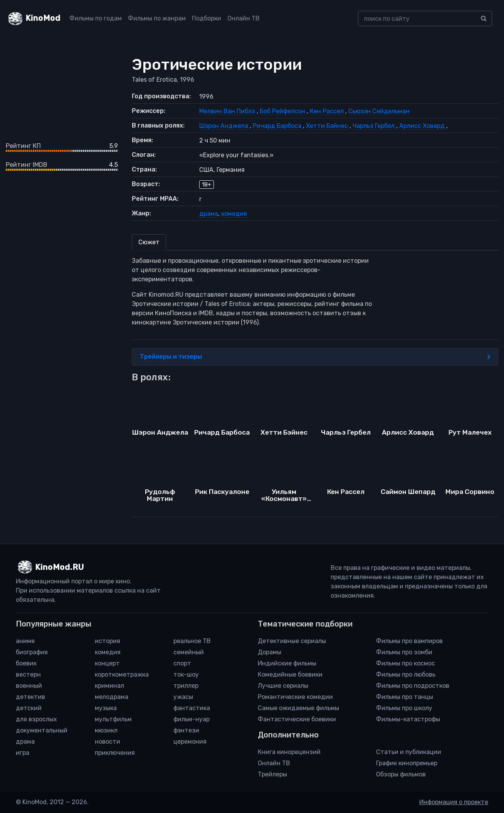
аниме (25, 641)
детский (29, 708)
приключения (115, 753)
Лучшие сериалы (283, 686)
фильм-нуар (192, 719)
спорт (182, 663)
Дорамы (270, 652)
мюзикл (106, 730)
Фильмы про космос (406, 663)
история (108, 641)
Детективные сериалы (292, 641)
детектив (30, 697)
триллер (186, 686)
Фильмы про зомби (404, 652)
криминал (109, 686)
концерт (107, 663)
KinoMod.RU (60, 567)
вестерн (28, 674)
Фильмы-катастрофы (408, 719)
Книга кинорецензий (289, 752)
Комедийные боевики (290, 674)
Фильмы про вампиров (409, 641)
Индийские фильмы (287, 663)
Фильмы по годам (96, 18)
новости (108, 742)
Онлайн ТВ (244, 18)
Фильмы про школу (404, 708)
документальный (42, 730)
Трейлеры (272, 774)
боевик (26, 663)
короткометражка (122, 674)
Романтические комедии (295, 697)
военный (29, 686)
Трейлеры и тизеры (315, 357)
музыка (106, 708)
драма (209, 214)
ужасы (183, 697)
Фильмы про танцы (405, 697)
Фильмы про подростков (413, 686)
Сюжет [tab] (149, 242)
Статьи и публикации (409, 752)
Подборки (207, 18)
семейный (189, 652)
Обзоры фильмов (401, 774)
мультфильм (113, 719)
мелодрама (112, 697)
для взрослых (36, 719)
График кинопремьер (407, 763)
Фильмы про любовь (406, 674)
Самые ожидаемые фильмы (298, 708)
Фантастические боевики (297, 719)
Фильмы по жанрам (157, 18)
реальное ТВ (192, 641)
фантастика (192, 708)
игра (23, 753)
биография (32, 652)
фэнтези (186, 730)
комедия (234, 214)
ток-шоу (186, 674)
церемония (190, 742)
